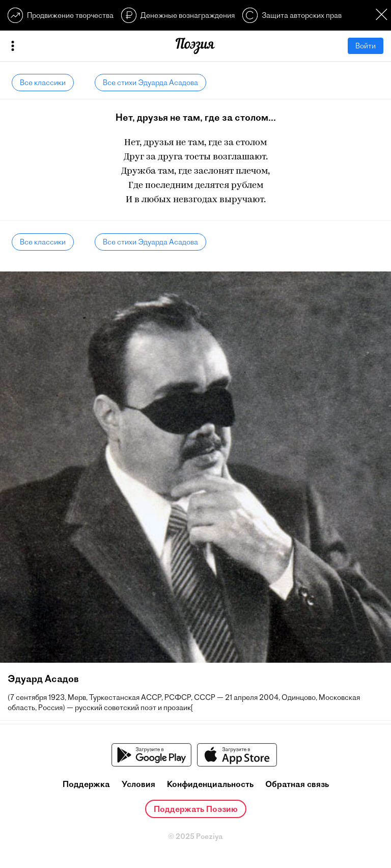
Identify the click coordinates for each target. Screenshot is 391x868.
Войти (366, 46)
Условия (138, 784)
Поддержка (86, 784)
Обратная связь (297, 784)
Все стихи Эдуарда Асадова (150, 83)
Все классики (43, 83)
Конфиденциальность (210, 784)
